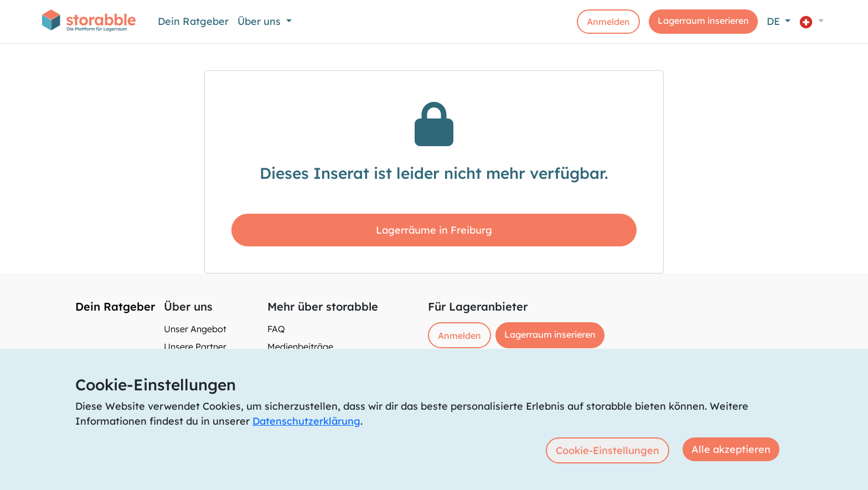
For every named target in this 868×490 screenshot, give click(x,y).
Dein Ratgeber (193, 21)
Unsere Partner (195, 347)
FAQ (276, 329)
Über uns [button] (260, 21)
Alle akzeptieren (731, 449)
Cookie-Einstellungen (608, 450)
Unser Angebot (195, 329)
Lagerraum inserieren (703, 20)
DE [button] (775, 21)
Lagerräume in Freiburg (434, 230)
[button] (812, 21)
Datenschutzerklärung (306, 421)
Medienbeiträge (300, 347)
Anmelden (608, 22)
